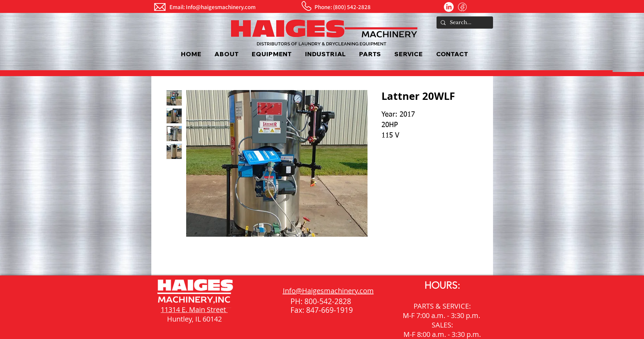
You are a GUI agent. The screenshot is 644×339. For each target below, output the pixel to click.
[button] (272, 54)
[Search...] (464, 23)
